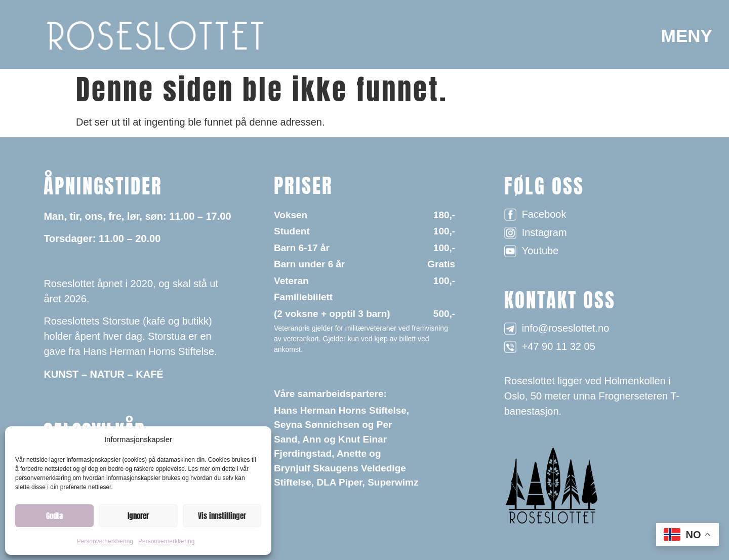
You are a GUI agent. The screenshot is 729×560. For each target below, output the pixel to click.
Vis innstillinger (222, 516)
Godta (54, 516)
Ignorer (138, 516)
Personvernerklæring (105, 541)
